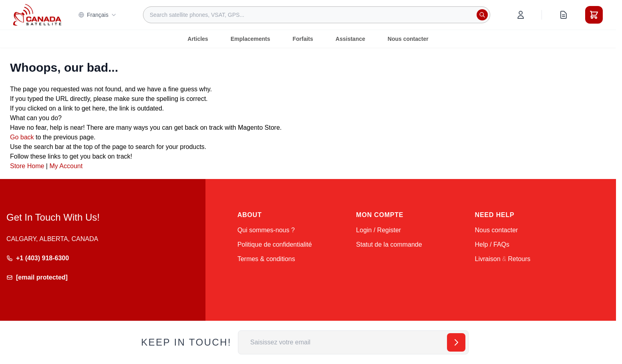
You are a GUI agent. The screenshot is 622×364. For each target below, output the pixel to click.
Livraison (488, 259)
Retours (519, 259)
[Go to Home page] (37, 15)
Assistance (350, 39)
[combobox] (317, 15)
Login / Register (378, 230)
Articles (198, 39)
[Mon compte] (521, 15)
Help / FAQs (492, 244)
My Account (66, 166)
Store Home (27, 166)
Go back (22, 137)
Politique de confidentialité (275, 244)
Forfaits (303, 39)
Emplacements (251, 39)
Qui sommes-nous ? (266, 230)
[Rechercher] (482, 15)
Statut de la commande (389, 244)
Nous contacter (408, 39)
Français (97, 15)
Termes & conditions (266, 259)
